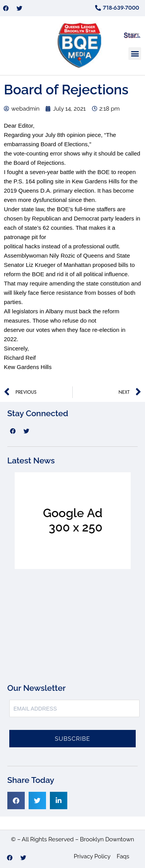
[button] (135, 54)
